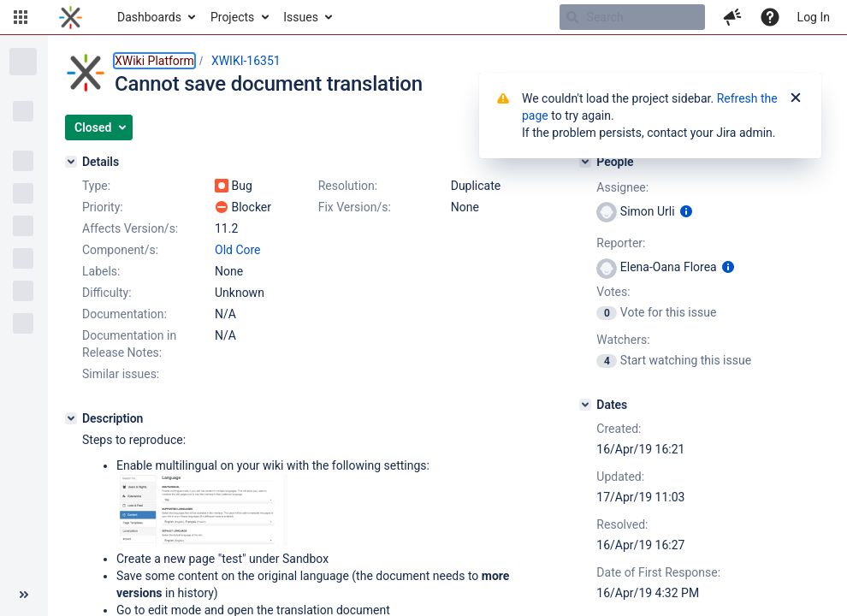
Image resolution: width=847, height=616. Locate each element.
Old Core (238, 250)
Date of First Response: (658, 572)
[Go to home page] (71, 17)
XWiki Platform (154, 61)
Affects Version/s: (130, 228)
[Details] (71, 162)
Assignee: (622, 187)
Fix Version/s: (355, 207)
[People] (585, 162)
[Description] (71, 418)
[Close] (796, 98)
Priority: (103, 207)
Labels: (101, 271)
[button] (21, 17)
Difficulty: (107, 293)
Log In (814, 17)
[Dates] (585, 405)
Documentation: (124, 314)
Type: (96, 186)
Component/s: (120, 250)
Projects (232, 17)
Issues (301, 17)
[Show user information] (686, 211)
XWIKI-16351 (246, 61)
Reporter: (621, 243)
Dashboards (149, 17)
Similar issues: (121, 374)
